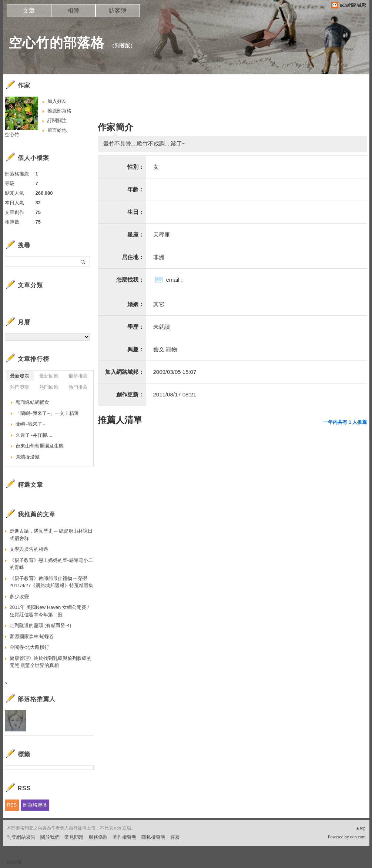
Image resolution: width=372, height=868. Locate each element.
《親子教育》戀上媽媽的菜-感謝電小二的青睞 (51, 564)
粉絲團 (14, 862)
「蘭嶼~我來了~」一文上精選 (47, 413)
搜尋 (83, 262)
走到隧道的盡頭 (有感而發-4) (41, 625)
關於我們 (50, 837)
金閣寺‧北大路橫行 (29, 647)
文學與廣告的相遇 (29, 549)
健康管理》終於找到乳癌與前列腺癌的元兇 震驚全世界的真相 (51, 662)
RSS (12, 805)
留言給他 (57, 130)
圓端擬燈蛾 (28, 457)
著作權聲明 (125, 837)
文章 (29, 11)
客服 (175, 837)
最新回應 (49, 376)
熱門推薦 (78, 387)
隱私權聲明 (153, 837)
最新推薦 (78, 376)
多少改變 (19, 596)
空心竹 (12, 135)
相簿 (73, 11)
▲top (360, 828)
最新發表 (20, 376)
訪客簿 (118, 11)
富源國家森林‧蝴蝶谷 (32, 636)
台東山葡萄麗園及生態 (40, 446)
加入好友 (57, 101)
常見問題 (74, 837)
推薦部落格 (59, 111)
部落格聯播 (35, 805)
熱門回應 (49, 387)
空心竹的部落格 (56, 43)
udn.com (358, 837)
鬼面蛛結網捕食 (32, 402)
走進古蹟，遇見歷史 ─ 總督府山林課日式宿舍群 (51, 535)
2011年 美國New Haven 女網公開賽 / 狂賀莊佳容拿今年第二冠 (49, 611)
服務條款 (98, 837)
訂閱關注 (57, 120)
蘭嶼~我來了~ (30, 424)
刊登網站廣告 (21, 837)
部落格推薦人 (37, 699)
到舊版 (123, 46)
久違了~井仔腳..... (35, 435)
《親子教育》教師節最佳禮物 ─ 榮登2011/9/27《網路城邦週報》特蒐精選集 (52, 582)
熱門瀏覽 (20, 387)
